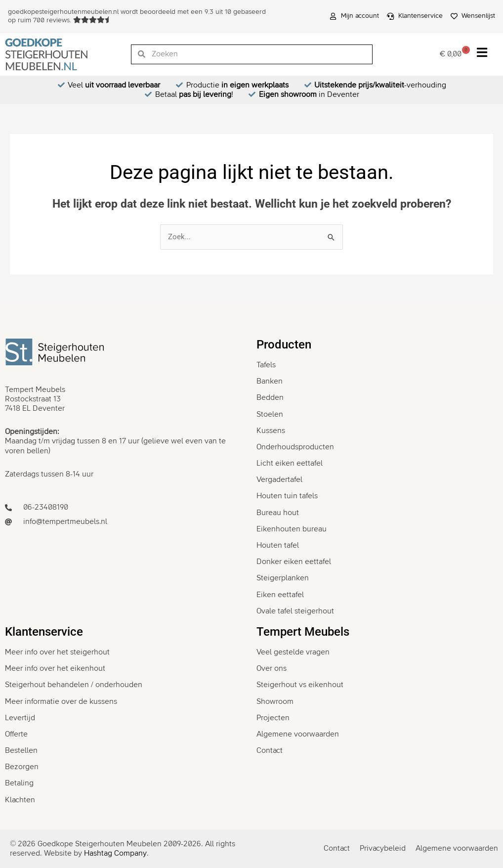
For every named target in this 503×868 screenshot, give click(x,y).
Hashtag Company (115, 853)
